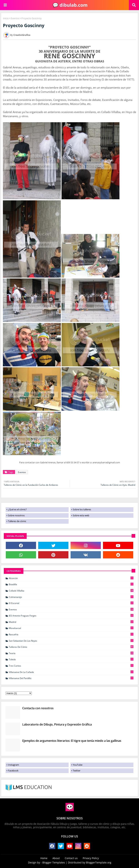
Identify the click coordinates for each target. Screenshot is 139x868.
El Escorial (71, 603)
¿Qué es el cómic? (17, 509)
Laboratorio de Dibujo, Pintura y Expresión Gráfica (57, 724)
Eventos (15, 18)
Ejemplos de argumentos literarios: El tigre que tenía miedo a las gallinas (72, 741)
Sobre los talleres (82, 509)
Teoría (71, 653)
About (56, 858)
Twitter (77, 771)
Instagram (13, 765)
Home (44, 858)
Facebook (13, 771)
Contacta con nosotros (38, 708)
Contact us (71, 858)
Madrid (71, 622)
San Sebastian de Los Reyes (71, 641)
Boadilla (71, 584)
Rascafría (71, 634)
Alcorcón (71, 578)
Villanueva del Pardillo (71, 678)
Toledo (71, 659)
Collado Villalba (71, 591)
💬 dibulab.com (69, 5)
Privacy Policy (91, 858)
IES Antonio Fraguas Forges (71, 616)
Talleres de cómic (17, 521)
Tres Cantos (71, 666)
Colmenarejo (71, 597)
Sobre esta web (81, 515)
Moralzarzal (71, 628)
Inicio (6, 18)
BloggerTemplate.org (99, 862)
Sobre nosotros (16, 515)
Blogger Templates (54, 862)
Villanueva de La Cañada (71, 672)
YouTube (78, 765)
